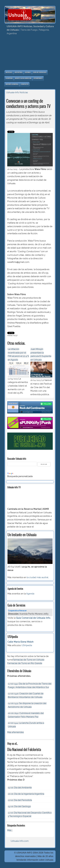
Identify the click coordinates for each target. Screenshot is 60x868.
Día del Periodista (20, 800)
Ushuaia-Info (13, 92)
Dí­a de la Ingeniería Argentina (26, 794)
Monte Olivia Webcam (23, 78)
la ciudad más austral (38, 577)
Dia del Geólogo (19, 806)
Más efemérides (16, 732)
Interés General (12, 84)
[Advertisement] (30, 53)
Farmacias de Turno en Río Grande (25, 663)
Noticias (9, 72)
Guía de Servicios (40, 72)
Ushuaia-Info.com (20, 841)
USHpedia (9, 78)
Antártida (19, 72)
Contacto (25, 84)
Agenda (28, 72)
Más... (10, 830)
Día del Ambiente (20, 788)
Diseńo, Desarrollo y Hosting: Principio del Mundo (30, 866)
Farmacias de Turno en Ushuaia (28, 660)
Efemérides (38, 78)
